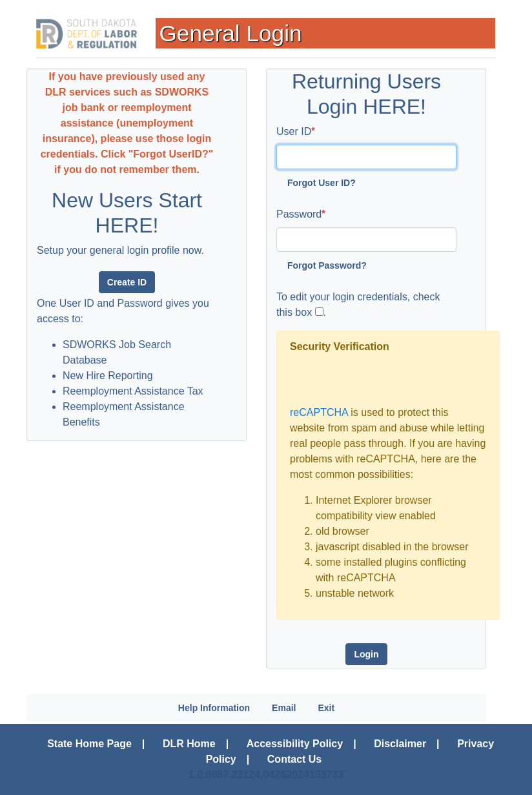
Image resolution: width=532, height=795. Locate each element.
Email (284, 708)
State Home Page (89, 744)
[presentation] (388, 380)
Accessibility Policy (295, 744)
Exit (326, 708)
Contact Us (294, 759)
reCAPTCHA (319, 412)
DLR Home (189, 744)
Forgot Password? (327, 265)
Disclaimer (400, 744)
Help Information (214, 708)
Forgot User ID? (322, 183)
